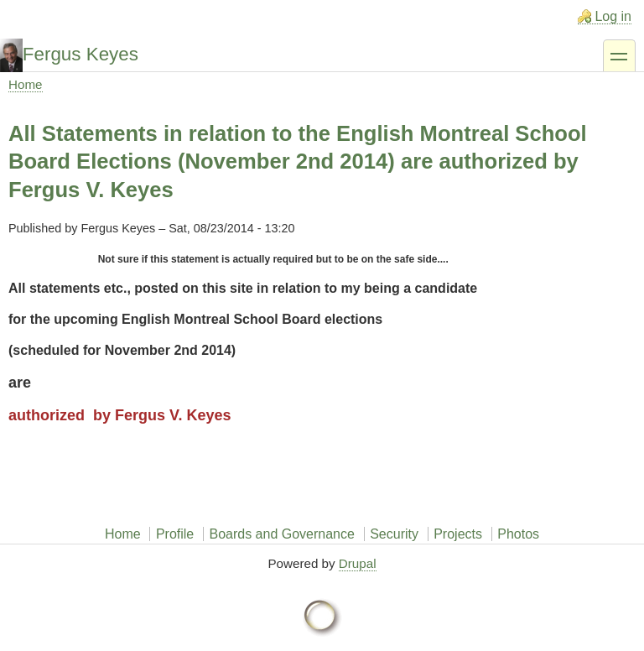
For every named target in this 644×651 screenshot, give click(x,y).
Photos (518, 534)
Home (26, 84)
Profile (175, 534)
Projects (458, 534)
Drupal (358, 563)
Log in (613, 16)
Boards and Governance (281, 534)
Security (394, 534)
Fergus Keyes (80, 54)
